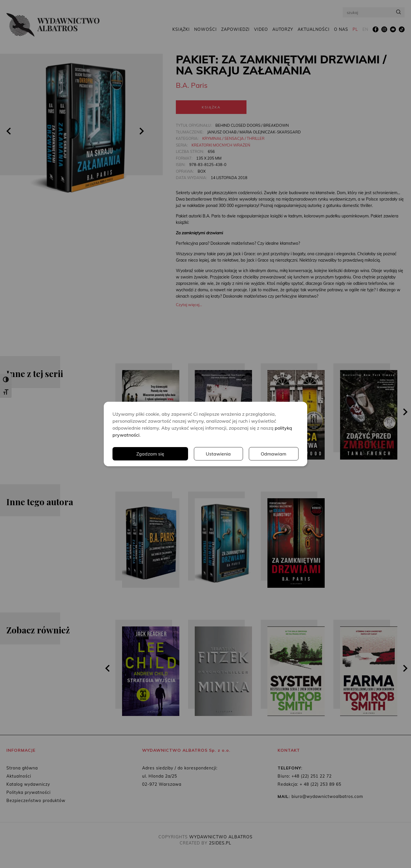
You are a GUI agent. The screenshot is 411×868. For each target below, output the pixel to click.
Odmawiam (274, 454)
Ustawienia (219, 454)
